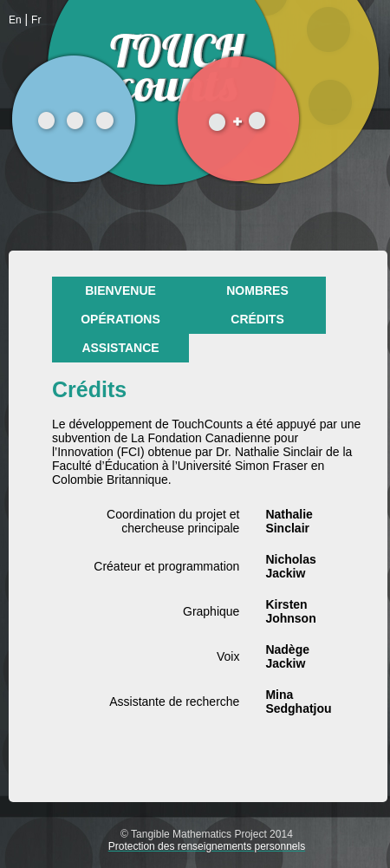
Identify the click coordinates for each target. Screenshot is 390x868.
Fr (36, 20)
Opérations (120, 319)
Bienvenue (120, 290)
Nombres (257, 290)
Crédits (257, 319)
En (15, 20)
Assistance (120, 348)
